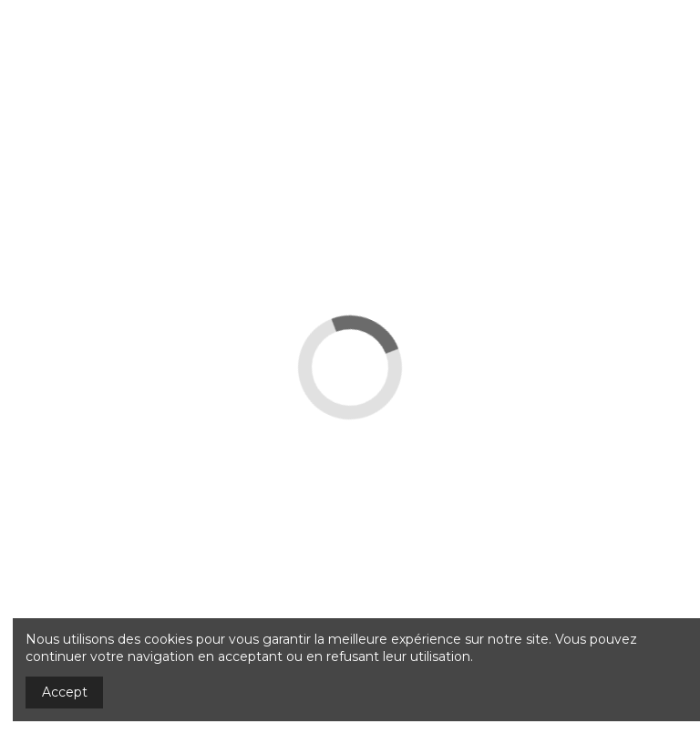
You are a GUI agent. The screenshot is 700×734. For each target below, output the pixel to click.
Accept (65, 692)
